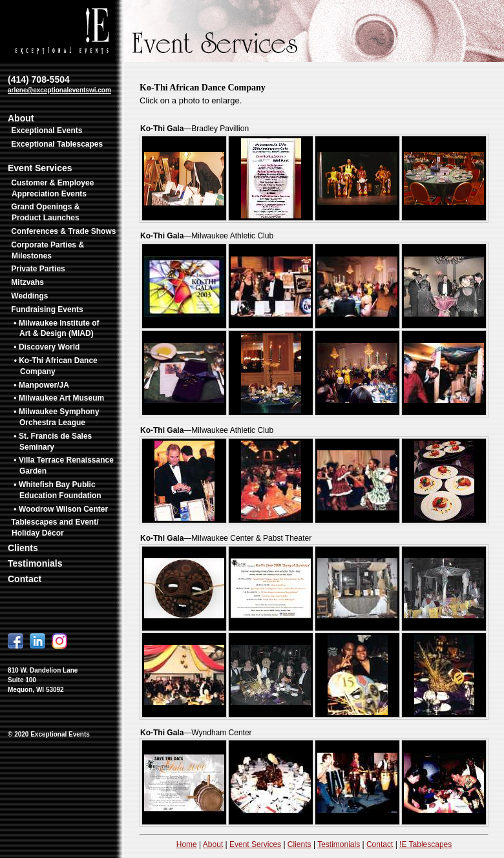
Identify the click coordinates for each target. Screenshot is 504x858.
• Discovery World (47, 347)
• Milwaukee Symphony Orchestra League (56, 417)
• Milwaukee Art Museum (59, 398)
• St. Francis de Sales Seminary (53, 442)
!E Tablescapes (425, 844)
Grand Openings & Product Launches (45, 212)
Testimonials (35, 563)
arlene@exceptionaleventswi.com (59, 90)
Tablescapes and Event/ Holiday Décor (55, 528)
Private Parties (38, 269)
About (21, 118)
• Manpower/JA (41, 385)
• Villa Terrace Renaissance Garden (64, 466)
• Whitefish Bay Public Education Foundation (57, 490)
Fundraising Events (47, 309)
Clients (23, 548)
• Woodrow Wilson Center (61, 509)
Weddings (29, 296)
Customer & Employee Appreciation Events (52, 188)
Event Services (40, 168)
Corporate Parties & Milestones (47, 250)
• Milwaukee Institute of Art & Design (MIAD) (56, 329)
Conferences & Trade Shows (63, 231)
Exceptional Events (47, 131)
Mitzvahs (27, 282)
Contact (25, 579)
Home (187, 844)
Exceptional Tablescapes (57, 144)
